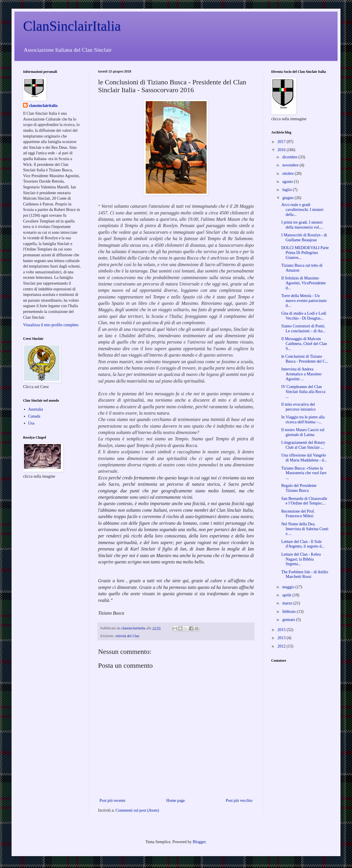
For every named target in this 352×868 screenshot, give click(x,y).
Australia (36, 409)
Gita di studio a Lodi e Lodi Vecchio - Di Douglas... (304, 316)
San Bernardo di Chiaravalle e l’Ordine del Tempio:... (304, 501)
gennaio (289, 620)
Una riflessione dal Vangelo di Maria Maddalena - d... (304, 458)
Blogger (199, 842)
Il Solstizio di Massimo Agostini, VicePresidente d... (304, 283)
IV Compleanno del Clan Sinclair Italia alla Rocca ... (303, 392)
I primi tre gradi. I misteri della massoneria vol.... (302, 225)
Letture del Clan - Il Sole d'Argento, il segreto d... (303, 544)
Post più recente (112, 801)
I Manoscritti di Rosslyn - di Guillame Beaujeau (304, 238)
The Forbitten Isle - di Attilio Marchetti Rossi (305, 574)
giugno (288, 198)
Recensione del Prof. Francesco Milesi (298, 514)
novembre (291, 165)
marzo (288, 603)
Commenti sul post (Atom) (137, 810)
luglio (287, 190)
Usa (31, 423)
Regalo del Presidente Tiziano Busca (299, 488)
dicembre (290, 157)
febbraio (289, 612)
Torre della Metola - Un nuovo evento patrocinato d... (304, 301)
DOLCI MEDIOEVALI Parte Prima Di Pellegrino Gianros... (305, 253)
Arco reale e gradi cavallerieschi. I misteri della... (302, 210)
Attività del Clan (127, 636)
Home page (175, 801)
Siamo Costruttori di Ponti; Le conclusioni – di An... (303, 329)
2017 (282, 142)
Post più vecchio (239, 801)
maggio (289, 587)
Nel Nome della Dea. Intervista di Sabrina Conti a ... (305, 529)
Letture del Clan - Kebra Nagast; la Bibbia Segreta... (301, 559)
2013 (282, 638)
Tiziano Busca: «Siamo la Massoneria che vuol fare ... (304, 473)
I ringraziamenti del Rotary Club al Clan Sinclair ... (303, 445)
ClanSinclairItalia (72, 26)
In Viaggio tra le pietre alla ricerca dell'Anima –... (303, 420)
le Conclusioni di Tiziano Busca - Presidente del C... (305, 359)
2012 (282, 646)
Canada (34, 416)
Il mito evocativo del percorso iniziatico (298, 407)
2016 (282, 150)
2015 (282, 630)
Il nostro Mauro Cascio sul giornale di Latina (303, 432)
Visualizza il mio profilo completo (51, 325)
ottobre (288, 174)
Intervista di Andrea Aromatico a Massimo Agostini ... (301, 374)
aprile (287, 595)
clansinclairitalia (43, 106)
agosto (288, 182)
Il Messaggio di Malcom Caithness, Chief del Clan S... (304, 344)
